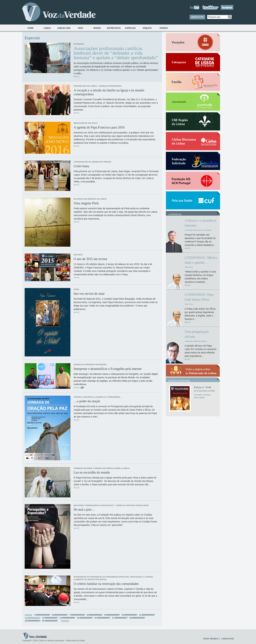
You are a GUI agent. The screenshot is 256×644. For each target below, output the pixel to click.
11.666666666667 (147, 615)
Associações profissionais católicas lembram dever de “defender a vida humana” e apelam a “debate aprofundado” (116, 53)
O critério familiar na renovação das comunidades (106, 584)
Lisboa (47, 28)
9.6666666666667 (112, 615)
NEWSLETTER (197, 17)
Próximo (65, 621)
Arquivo (147, 28)
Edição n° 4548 (203, 387)
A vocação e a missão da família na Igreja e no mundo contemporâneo (109, 92)
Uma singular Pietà (86, 203)
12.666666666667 (33, 618)
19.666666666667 (33, 621)
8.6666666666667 (95, 615)
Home (31, 28)
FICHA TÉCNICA (211, 639)
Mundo (97, 28)
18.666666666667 (137, 618)
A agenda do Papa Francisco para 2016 (99, 127)
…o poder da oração (87, 401)
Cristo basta (81, 166)
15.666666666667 (85, 618)
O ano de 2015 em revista (90, 259)
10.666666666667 (130, 615)
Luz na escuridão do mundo (92, 472)
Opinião (164, 28)
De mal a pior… (84, 509)
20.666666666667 (50, 621)
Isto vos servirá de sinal (89, 294)
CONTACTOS (228, 639)
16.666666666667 (102, 618)
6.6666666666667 (60, 615)
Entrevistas (114, 28)
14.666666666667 (68, 618)
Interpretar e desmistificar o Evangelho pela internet (108, 369)
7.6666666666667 (77, 615)
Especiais (130, 28)
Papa (80, 28)
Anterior (28, 615)
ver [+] (76, 76)
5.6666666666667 (42, 615)
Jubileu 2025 (64, 28)
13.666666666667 (50, 618)
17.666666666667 (120, 618)
